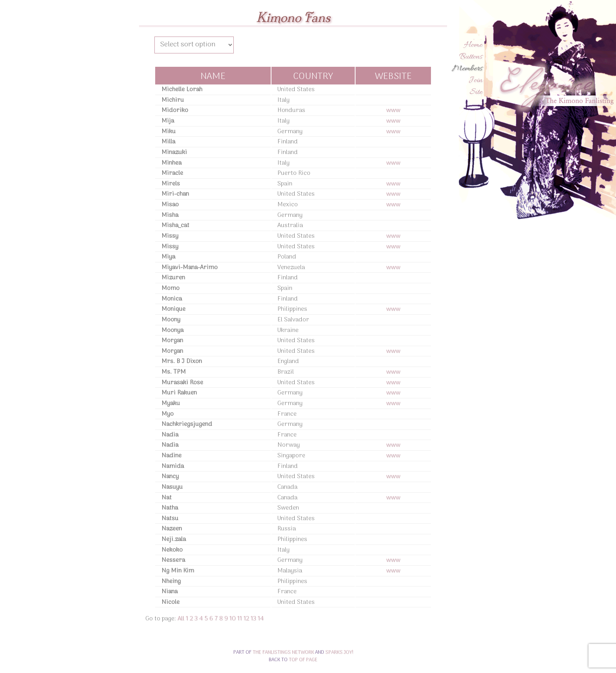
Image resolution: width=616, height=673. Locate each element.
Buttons (471, 57)
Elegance (555, 86)
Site (476, 92)
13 (253, 619)
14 (261, 619)
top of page (303, 660)
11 (240, 619)
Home (473, 45)
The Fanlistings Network (283, 652)
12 (246, 619)
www (393, 110)
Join (476, 81)
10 (233, 619)
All (181, 619)
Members (467, 69)
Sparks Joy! (339, 652)
